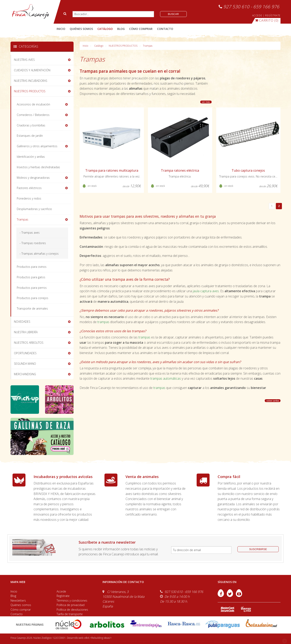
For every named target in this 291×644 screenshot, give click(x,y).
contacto (165, 29)
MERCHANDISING (25, 374)
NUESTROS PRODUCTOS (123, 46)
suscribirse (258, 549)
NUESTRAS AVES (24, 60)
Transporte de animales (32, 308)
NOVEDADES (22, 322)
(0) (267, 20)
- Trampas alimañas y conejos (39, 254)
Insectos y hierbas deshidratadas (38, 167)
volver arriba (273, 401)
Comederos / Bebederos (33, 115)
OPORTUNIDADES (25, 353)
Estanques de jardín (30, 136)
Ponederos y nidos (29, 198)
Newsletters (18, 600)
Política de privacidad (71, 605)
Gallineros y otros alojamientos (37, 146)
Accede (61, 591)
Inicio (61, 29)
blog (121, 29)
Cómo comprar (21, 610)
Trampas (148, 46)
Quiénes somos (21, 605)
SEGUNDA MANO (25, 364)
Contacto (17, 614)
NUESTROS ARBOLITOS (29, 343)
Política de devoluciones (72, 610)
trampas (103, 322)
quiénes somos (81, 29)
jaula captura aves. (206, 291)
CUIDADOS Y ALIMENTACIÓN (32, 70)
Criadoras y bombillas (31, 125)
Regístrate (63, 596)
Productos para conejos (33, 298)
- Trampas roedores (33, 243)
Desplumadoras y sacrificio (34, 209)
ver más (206, 102)
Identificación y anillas (31, 157)
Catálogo (99, 46)
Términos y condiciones (72, 600)
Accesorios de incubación (33, 104)
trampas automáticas (165, 378)
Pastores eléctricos (29, 188)
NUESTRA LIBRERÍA (26, 332)
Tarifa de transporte (70, 614)
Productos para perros (32, 288)
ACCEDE (257, 15)
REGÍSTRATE (273, 15)
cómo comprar (141, 29)
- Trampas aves (30, 233)
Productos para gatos (31, 277)
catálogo (105, 29)
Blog (13, 596)
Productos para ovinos (32, 267)
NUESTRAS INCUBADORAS (31, 81)
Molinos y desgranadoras (33, 178)
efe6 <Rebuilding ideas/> (98, 638)
